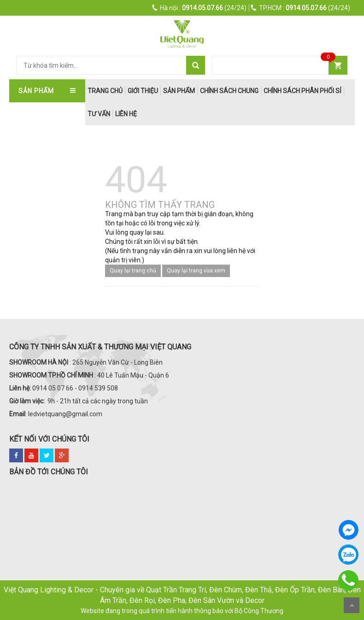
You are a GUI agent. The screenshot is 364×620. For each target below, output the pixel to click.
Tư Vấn (99, 114)
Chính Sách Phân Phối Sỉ (302, 91)
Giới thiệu (143, 91)
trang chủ (105, 91)
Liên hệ (126, 114)
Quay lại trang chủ (133, 271)
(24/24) (200, 8)
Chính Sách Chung (229, 91)
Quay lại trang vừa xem (196, 271)
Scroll (352, 605)
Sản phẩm (179, 91)
